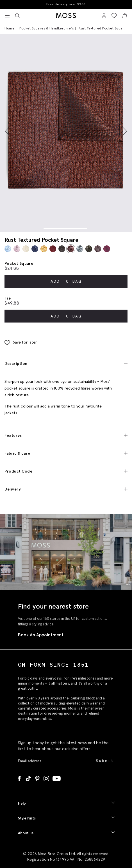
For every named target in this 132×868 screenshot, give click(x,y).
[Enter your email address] (56, 761)
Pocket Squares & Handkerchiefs (46, 28)
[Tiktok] (28, 777)
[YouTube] (57, 777)
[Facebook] (19, 777)
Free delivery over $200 (66, 4)
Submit (105, 761)
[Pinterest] (37, 777)
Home (9, 28)
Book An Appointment (41, 635)
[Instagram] (46, 777)
